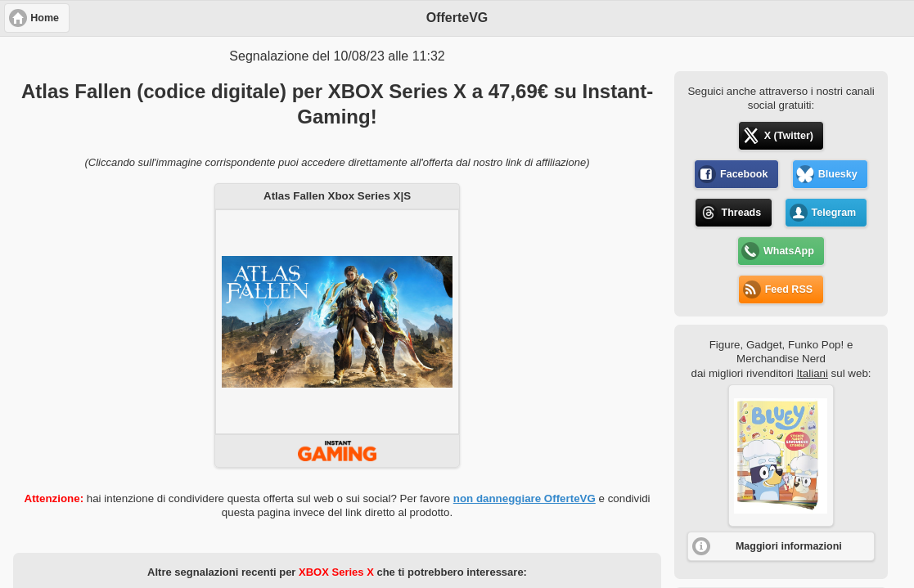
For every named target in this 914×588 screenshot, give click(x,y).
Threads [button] (742, 213)
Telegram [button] (834, 213)
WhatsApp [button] (789, 251)
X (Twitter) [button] (789, 136)
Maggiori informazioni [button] (789, 546)
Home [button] (45, 18)
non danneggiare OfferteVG (525, 498)
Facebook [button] (744, 174)
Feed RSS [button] (789, 290)
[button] (781, 456)
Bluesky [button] (838, 174)
